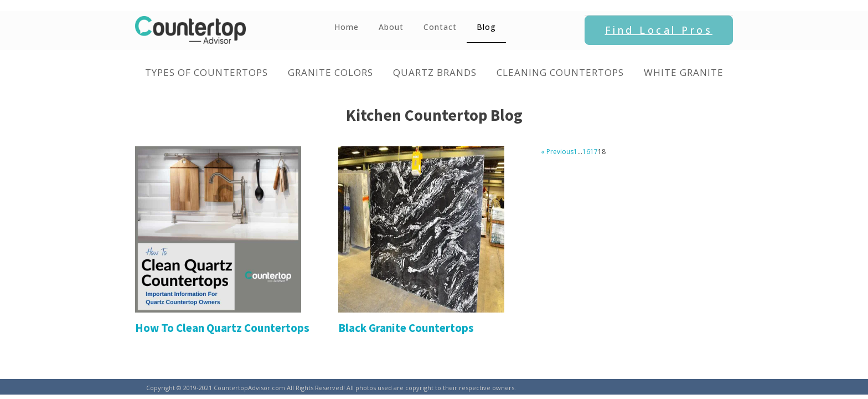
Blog (486, 27)
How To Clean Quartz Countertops (222, 328)
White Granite (684, 72)
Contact (440, 27)
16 (586, 152)
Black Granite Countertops (406, 328)
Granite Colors (330, 72)
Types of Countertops (206, 72)
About (391, 27)
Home (347, 27)
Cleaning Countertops (560, 72)
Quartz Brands (435, 72)
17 (594, 152)
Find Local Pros (659, 30)
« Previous (557, 152)
